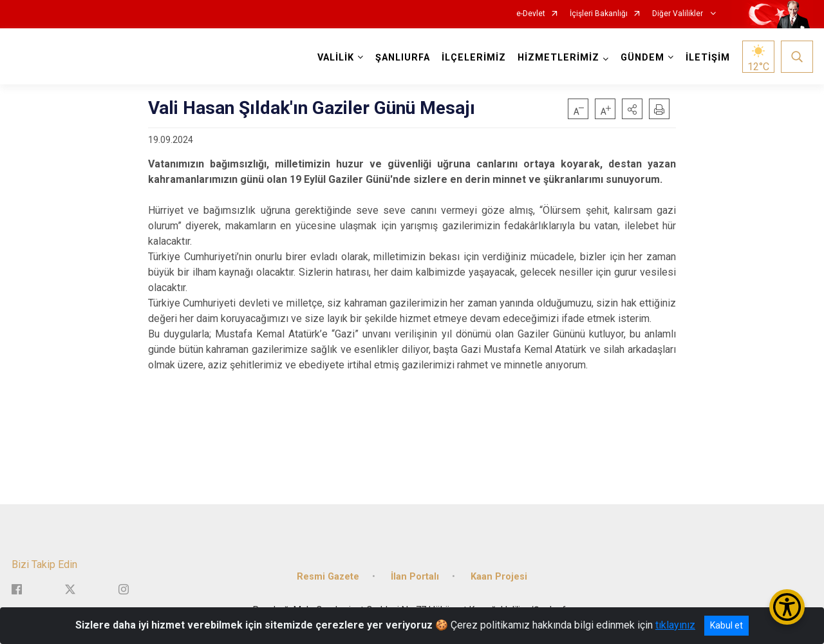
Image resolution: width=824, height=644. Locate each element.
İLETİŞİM (708, 58)
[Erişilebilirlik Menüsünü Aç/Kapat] (787, 607)
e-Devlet (531, 14)
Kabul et (726, 625)
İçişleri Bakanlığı (599, 14)
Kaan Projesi (499, 577)
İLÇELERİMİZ (474, 58)
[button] (632, 109)
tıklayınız (675, 625)
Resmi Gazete (328, 577)
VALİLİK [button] (336, 58)
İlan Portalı (415, 577)
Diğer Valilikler (679, 14)
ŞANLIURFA (403, 58)
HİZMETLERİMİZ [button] (558, 58)
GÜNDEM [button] (642, 58)
